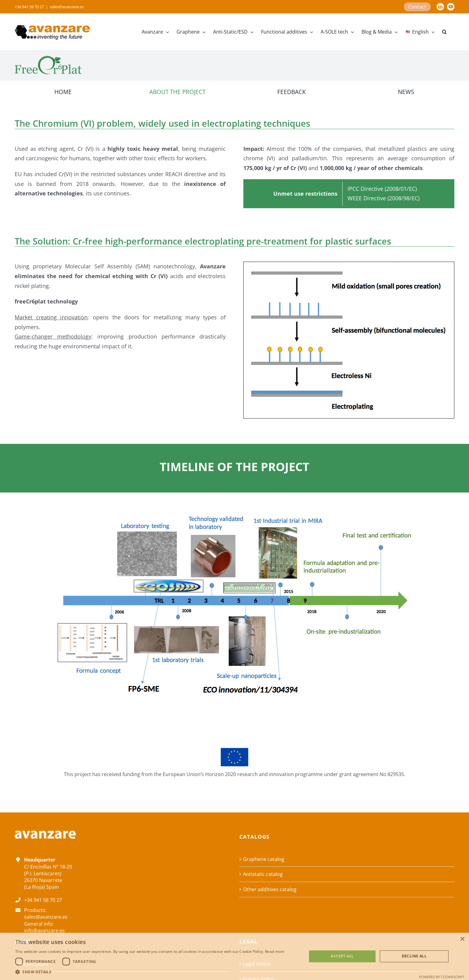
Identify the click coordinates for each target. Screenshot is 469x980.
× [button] (462, 939)
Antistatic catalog (263, 874)
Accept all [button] (342, 956)
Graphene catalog (264, 859)
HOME (63, 92)
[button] (444, 32)
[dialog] (234, 956)
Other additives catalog (270, 889)
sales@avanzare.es (67, 7)
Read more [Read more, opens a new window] (275, 951)
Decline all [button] (414, 956)
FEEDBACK (292, 92)
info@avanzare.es (44, 931)
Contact (417, 7)
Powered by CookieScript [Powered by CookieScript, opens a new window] (442, 977)
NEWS (406, 92)
